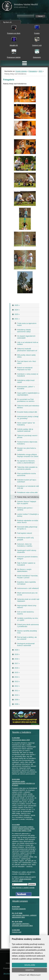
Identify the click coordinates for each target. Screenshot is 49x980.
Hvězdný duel (17, 932)
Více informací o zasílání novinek (23, 888)
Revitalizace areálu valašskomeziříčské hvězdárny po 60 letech (23, 783)
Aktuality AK (14, 45)
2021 (41, 71)
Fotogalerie (33, 71)
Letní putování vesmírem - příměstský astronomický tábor (22, 925)
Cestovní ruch (37, 45)
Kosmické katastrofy (19, 909)
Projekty (37, 33)
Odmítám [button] (30, 970)
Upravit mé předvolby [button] (30, 975)
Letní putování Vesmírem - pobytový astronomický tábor (24, 916)
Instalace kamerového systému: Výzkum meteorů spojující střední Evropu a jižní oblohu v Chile (23, 829)
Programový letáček (14, 57)
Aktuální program (20, 901)
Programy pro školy (14, 33)
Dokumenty (37, 57)
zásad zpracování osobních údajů (22, 880)
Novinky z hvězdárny (22, 732)
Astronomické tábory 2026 (21, 740)
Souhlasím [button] (30, 965)
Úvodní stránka (21, 71)
